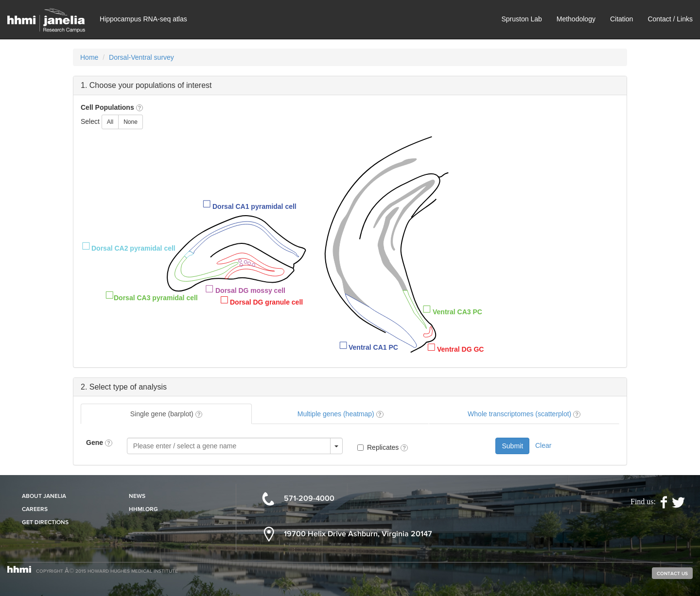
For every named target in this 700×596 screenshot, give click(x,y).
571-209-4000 (309, 498)
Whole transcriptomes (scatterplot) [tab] (524, 414)
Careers (35, 509)
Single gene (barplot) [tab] (166, 414)
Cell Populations (112, 107)
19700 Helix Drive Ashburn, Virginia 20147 (358, 534)
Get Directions (45, 522)
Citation (621, 19)
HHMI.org (143, 509)
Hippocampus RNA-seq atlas (143, 19)
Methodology (576, 19)
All (110, 122)
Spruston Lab (521, 19)
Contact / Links (670, 19)
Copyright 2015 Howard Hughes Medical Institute (107, 571)
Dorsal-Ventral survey (141, 57)
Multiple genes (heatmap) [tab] (341, 414)
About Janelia (44, 496)
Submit (512, 446)
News (137, 496)
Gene (99, 443)
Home (89, 57)
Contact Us (672, 573)
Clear (543, 445)
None (131, 122)
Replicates (387, 447)
